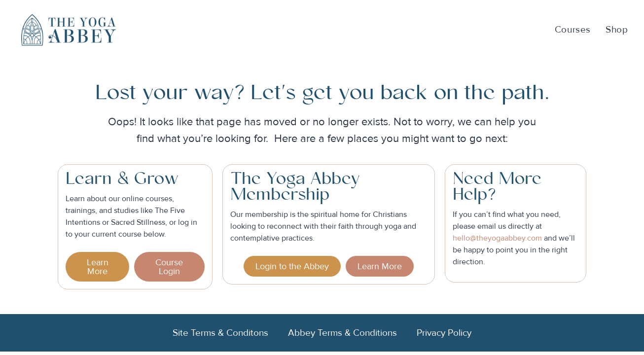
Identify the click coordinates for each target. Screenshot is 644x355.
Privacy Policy (444, 333)
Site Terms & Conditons (220, 333)
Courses (573, 30)
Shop (617, 30)
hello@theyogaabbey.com (497, 238)
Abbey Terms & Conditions (342, 333)
